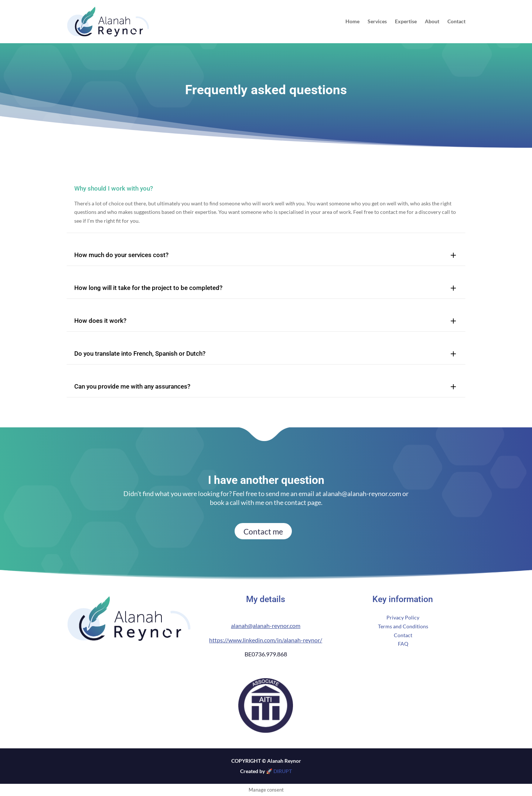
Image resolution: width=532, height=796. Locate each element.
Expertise (406, 22)
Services (377, 22)
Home (352, 22)
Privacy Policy (403, 617)
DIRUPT (282, 771)
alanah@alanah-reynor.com (362, 493)
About (432, 22)
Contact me (263, 531)
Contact (456, 22)
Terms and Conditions (403, 626)
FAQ (403, 644)
